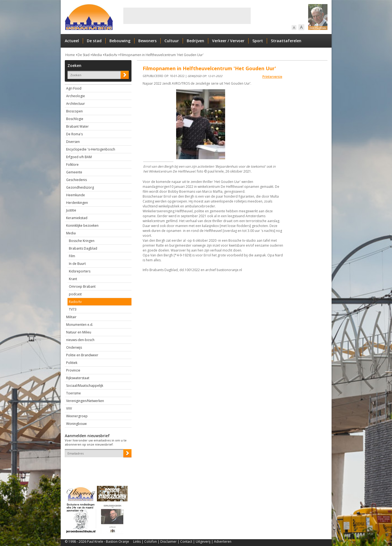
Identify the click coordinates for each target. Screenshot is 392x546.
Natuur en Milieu (79, 332)
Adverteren (223, 542)
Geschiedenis (76, 180)
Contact (186, 542)
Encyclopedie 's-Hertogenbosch (91, 149)
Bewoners (147, 41)
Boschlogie (75, 119)
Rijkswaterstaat (78, 378)
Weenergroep (77, 416)
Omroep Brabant (82, 286)
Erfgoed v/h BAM (79, 157)
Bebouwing (120, 41)
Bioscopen (74, 111)
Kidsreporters (80, 271)
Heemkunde (76, 195)
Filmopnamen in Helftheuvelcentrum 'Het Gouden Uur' (162, 55)
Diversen (73, 142)
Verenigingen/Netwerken (85, 401)
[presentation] (97, 467)
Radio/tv (111, 55)
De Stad (84, 55)
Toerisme (73, 393)
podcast (75, 294)
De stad (94, 41)
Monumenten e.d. (80, 325)
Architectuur (76, 104)
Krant (73, 279)
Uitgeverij (203, 542)
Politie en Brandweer (82, 355)
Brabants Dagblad (83, 248)
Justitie (71, 210)
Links (137, 542)
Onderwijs (74, 347)
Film (72, 256)
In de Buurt (77, 264)
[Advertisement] (187, 16)
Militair (71, 317)
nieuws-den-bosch (80, 340)
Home (70, 55)
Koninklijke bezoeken (82, 226)
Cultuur (172, 41)
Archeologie (76, 96)
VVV (69, 408)
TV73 (73, 309)
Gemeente (74, 172)
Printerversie (272, 77)
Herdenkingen (77, 203)
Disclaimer (169, 542)
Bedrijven (195, 41)
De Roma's (74, 134)
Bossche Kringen (82, 241)
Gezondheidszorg (80, 187)
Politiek (72, 363)
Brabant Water (77, 126)
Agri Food (74, 88)
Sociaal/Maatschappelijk (85, 386)
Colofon (151, 542)
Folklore (72, 165)
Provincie (73, 370)
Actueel (72, 41)
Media (97, 55)
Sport (258, 41)
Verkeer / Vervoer (228, 41)
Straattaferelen (286, 41)
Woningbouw (76, 424)
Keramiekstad (77, 218)
